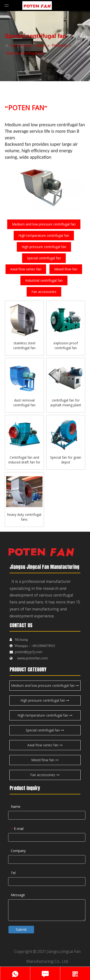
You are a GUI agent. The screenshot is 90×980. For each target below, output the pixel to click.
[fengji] (45, 187)
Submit (21, 929)
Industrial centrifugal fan (44, 280)
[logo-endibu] (41, 551)
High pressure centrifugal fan (44, 247)
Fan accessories (44, 292)
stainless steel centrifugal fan (24, 345)
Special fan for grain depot (66, 460)
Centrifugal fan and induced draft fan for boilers (24, 460)
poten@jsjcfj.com (29, 652)
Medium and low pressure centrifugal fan (44, 224)
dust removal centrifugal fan (24, 403)
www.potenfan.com (33, 658)
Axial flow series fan (26, 269)
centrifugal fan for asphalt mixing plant (66, 403)
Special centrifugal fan (44, 258)
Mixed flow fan (66, 269)
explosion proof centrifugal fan (66, 345)
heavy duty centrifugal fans (24, 517)
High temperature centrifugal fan (44, 235)
